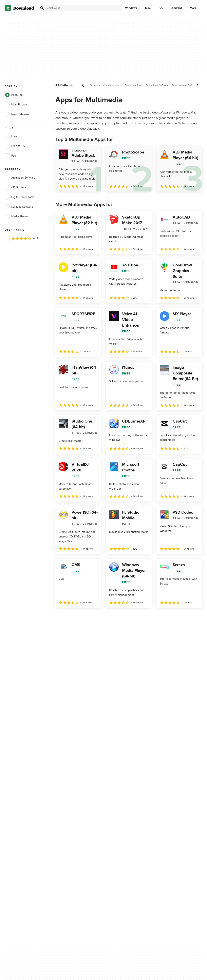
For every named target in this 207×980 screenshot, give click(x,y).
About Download (67, 806)
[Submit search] (42, 8)
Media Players (17, 217)
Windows (131, 8)
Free (11, 136)
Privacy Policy (117, 806)
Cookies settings (119, 838)
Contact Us (63, 820)
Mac (148, 8)
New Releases (17, 114)
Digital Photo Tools (20, 197)
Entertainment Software (185, 85)
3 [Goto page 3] (80, 617)
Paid (11, 156)
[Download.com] (19, 8)
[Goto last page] (195, 617)
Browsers (95, 85)
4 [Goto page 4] (91, 617)
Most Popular (16, 105)
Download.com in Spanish (73, 826)
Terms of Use (117, 813)
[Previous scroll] (83, 85)
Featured (14, 95)
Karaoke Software (19, 207)
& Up (22, 239)
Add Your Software (68, 813)
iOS (161, 8)
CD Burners (15, 187)
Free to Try (15, 146)
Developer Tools (134, 85)
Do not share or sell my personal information (123, 828)
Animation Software (20, 178)
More (195, 8)
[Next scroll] (197, 85)
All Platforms (66, 85)
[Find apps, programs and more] (80, 8)
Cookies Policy (117, 820)
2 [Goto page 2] (70, 617)
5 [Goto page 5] (101, 617)
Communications (112, 85)
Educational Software (157, 85)
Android (177, 8)
